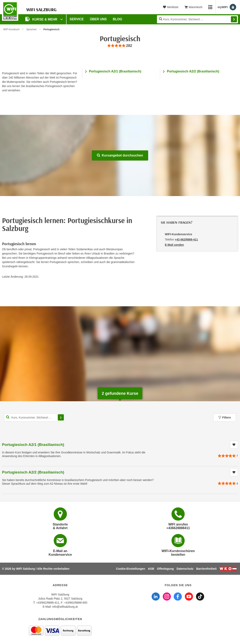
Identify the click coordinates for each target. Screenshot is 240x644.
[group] (120, 46)
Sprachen (31, 29)
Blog (118, 19)
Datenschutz (185, 569)
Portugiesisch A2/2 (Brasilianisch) (193, 71)
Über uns (98, 19)
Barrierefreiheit (206, 569)
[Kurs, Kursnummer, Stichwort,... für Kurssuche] (34, 417)
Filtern (225, 417)
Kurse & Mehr (42, 19)
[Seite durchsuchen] (197, 19)
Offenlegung (165, 569)
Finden (234, 19)
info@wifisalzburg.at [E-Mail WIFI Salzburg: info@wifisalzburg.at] (65, 607)
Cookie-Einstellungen (131, 569)
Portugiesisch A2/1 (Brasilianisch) (115, 71)
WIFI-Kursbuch (11, 29)
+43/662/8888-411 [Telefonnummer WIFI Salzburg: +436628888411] (48, 603)
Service (77, 19)
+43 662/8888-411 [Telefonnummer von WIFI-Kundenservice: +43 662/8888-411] (186, 239)
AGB (151, 569)
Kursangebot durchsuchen (120, 155)
